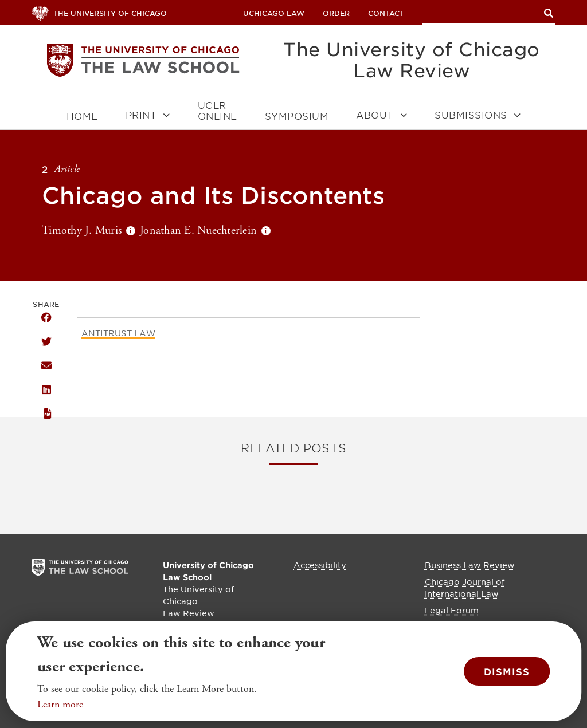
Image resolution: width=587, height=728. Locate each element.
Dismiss (507, 671)
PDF (46, 414)
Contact (386, 13)
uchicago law (274, 13)
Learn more (60, 704)
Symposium (297, 116)
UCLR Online (218, 111)
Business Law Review (470, 565)
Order (336, 13)
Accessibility (320, 565)
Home (82, 116)
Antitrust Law (118, 333)
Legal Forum (452, 610)
